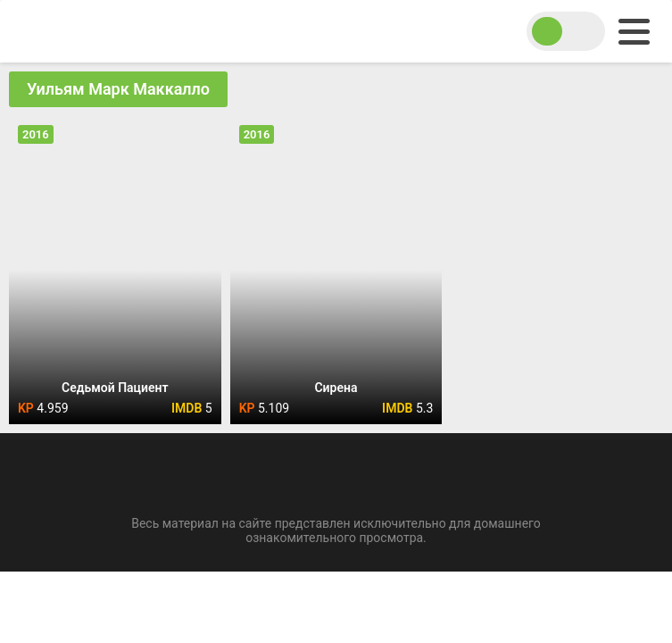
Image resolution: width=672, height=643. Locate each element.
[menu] (634, 32)
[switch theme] (566, 31)
